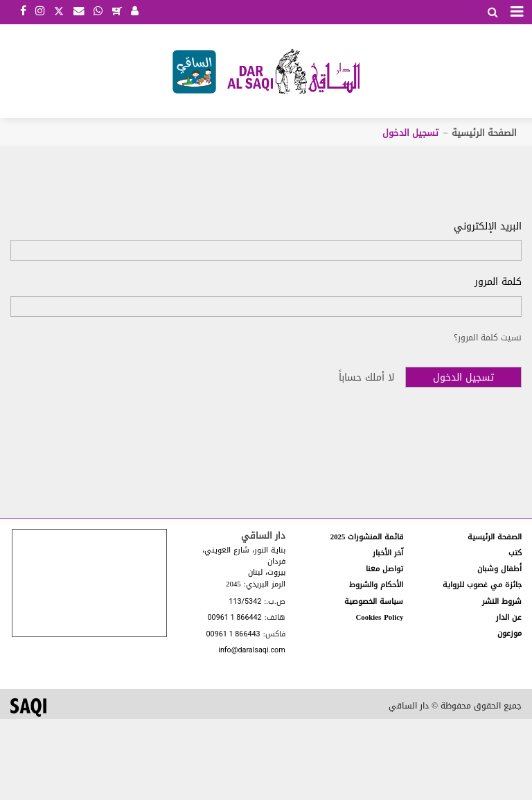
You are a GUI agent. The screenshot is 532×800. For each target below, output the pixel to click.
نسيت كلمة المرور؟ (488, 338)
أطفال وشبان (499, 569)
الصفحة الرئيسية (484, 133)
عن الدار (509, 617)
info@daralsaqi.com (251, 651)
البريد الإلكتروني (488, 227)
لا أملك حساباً (366, 377)
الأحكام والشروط (376, 585)
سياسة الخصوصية (374, 601)
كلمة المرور (498, 282)
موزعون (509, 633)
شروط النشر (502, 601)
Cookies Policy (380, 617)
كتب (515, 553)
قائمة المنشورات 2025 (367, 537)
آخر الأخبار (388, 553)
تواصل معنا (384, 569)
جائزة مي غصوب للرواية (482, 585)
